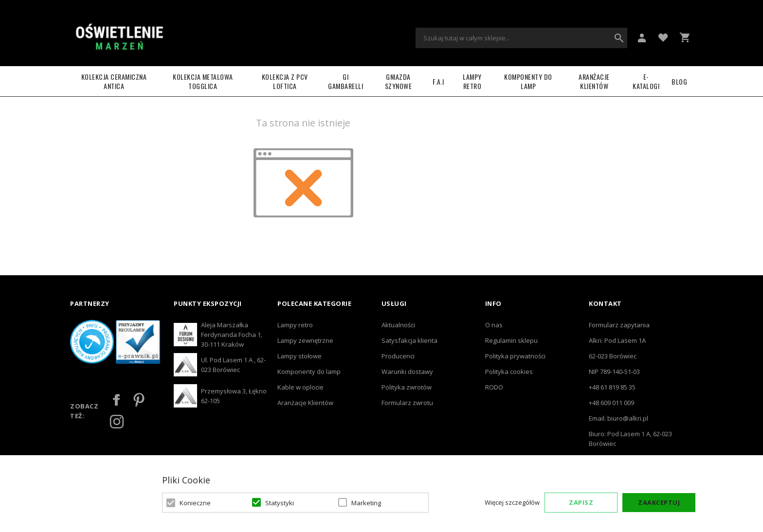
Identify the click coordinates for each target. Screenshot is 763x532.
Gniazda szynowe (399, 81)
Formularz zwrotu (407, 403)
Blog (679, 81)
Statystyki (280, 503)
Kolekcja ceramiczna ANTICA (114, 81)
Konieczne (195, 503)
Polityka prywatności (515, 356)
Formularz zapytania (619, 325)
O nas (494, 325)
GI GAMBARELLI (345, 81)
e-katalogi (646, 81)
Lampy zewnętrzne (305, 340)
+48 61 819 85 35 (612, 387)
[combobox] (521, 38)
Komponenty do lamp (528, 81)
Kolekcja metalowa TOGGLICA (203, 81)
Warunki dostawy (407, 372)
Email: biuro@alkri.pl (618, 418)
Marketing (366, 503)
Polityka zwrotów (407, 387)
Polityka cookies (509, 372)
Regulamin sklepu (511, 340)
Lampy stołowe (300, 356)
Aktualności (398, 325)
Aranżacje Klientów (594, 81)
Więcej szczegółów (512, 502)
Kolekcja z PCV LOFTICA (285, 81)
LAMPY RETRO (472, 81)
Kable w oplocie (300, 387)
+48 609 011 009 (611, 403)
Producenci (398, 356)
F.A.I (438, 81)
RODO (494, 387)
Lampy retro (295, 325)
